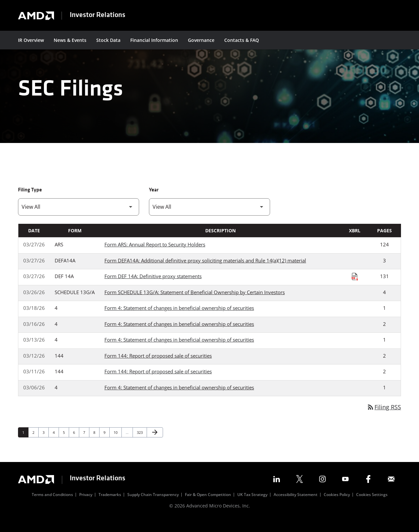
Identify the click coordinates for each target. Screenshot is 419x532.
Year (154, 201)
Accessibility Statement (296, 505)
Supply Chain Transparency (153, 505)
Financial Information (154, 40)
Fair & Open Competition (208, 505)
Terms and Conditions (52, 505)
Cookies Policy (337, 505)
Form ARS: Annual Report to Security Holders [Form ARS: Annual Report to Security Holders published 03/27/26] (155, 255)
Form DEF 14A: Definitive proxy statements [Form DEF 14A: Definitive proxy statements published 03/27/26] (153, 287)
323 (141, 443)
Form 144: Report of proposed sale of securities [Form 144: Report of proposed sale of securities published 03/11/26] (158, 382)
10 (117, 443)
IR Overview (31, 40)
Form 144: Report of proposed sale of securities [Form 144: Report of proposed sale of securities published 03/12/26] (158, 366)
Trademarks (110, 505)
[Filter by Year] (209, 217)
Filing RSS (384, 417)
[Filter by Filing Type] (79, 217)
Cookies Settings (372, 505)
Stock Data (108, 40)
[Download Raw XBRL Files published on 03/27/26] (355, 287)
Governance (201, 40)
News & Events (70, 40)
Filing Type (30, 201)
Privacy (86, 505)
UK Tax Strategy (252, 505)
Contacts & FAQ (242, 40)
